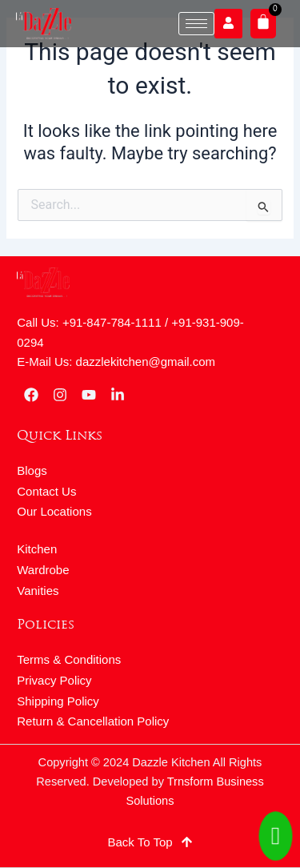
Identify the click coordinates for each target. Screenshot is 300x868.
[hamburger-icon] (196, 24)
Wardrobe (43, 570)
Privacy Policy (54, 680)
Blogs (32, 470)
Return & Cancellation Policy (93, 721)
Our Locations (54, 511)
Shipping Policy (58, 701)
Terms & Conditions (69, 659)
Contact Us (46, 491)
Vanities (38, 591)
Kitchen (37, 549)
